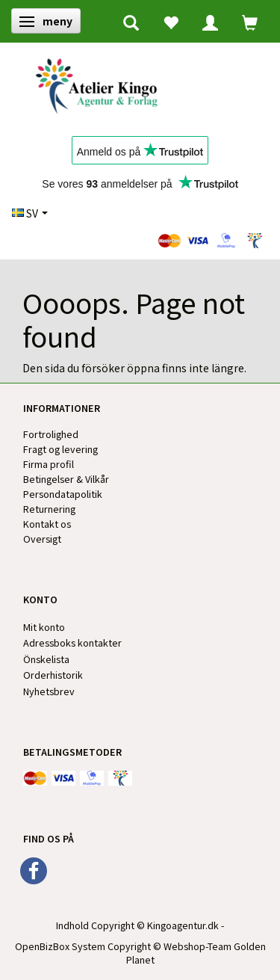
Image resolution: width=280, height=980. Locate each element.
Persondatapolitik (63, 494)
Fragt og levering (60, 449)
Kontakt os (47, 524)
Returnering (49, 509)
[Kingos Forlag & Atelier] (102, 83)
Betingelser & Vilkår (66, 479)
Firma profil (49, 464)
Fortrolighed (51, 434)
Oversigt (42, 539)
